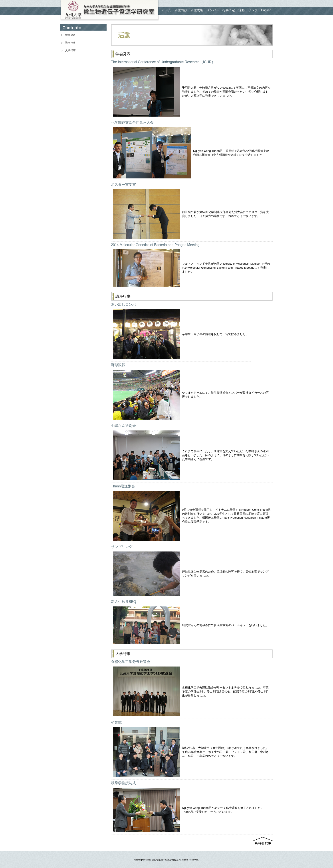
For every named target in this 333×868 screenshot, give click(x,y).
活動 (242, 10)
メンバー (213, 10)
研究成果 (197, 10)
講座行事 (70, 43)
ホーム (166, 10)
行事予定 (229, 10)
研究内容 (181, 10)
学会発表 (70, 35)
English (266, 10)
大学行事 (70, 51)
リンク (253, 10)
